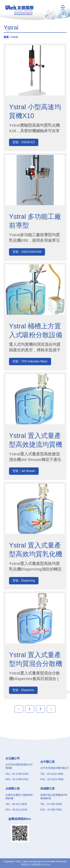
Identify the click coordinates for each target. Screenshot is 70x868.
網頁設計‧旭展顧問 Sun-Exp (36, 864)
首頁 (6, 37)
